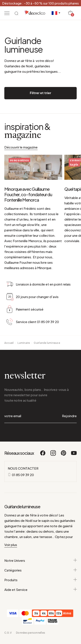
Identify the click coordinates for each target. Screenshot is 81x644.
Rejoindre (69, 416)
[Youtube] (74, 455)
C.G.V (8, 633)
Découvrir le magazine (21, 147)
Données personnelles (31, 633)
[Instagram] (53, 455)
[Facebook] (43, 455)
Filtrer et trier (40, 93)
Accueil (9, 343)
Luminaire (24, 343)
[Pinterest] (64, 455)
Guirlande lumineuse (47, 343)
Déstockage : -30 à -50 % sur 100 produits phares (40, 3)
